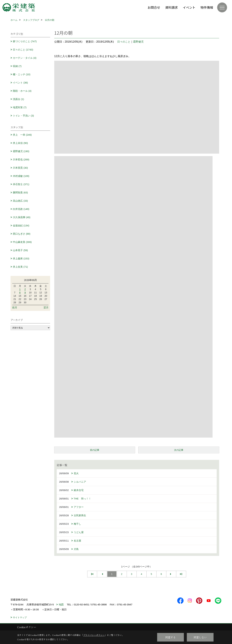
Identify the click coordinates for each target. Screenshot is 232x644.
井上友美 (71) (20, 267)
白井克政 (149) (21, 209)
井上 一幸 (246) (22, 135)
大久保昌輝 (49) (22, 217)
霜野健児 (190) (21, 151)
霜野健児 (138, 42)
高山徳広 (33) (20, 201)
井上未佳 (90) (20, 143)
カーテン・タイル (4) (25, 58)
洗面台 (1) (18, 99)
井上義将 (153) (21, 258)
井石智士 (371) (21, 184)
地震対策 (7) (20, 107)
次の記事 (179, 450)
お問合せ (154, 7)
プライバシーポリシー (94, 635)
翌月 (46, 307)
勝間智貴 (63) (20, 192)
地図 (61, 604)
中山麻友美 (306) (22, 242)
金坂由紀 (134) (21, 225)
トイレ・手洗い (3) (23, 116)
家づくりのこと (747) (25, 41)
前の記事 (95, 450)
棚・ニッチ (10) (22, 74)
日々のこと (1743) (23, 50)
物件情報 (207, 7)
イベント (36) (20, 83)
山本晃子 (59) (20, 250)
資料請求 (171, 7)
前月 (15, 307)
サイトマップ (20, 617)
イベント (189, 7)
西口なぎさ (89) (22, 234)
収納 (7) (17, 66)
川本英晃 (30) (20, 168)
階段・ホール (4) (22, 91)
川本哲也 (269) (21, 159)
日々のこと (124, 42)
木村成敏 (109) (21, 176)
